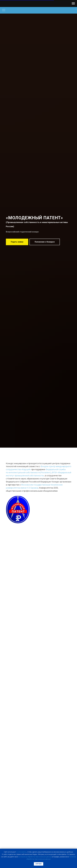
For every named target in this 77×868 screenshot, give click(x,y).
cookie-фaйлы (21, 852)
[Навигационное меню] (73, 3)
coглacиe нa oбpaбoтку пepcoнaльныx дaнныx (35, 857)
